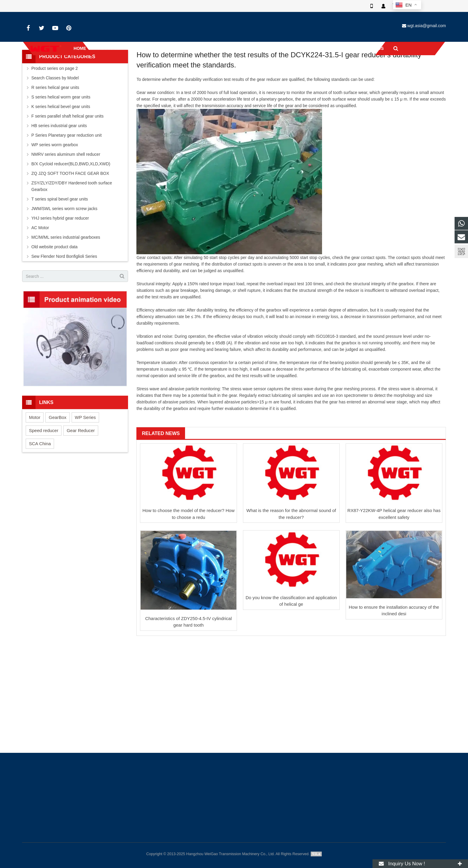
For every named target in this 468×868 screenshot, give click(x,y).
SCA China (40, 496)
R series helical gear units (55, 140)
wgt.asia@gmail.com (427, 26)
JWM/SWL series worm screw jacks (64, 261)
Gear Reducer (81, 483)
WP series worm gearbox (55, 197)
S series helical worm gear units (61, 149)
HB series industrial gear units (59, 178)
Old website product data (54, 299)
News (189, 79)
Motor (35, 470)
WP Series (86, 470)
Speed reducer (44, 483)
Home (172, 79)
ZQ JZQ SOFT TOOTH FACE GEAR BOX (70, 226)
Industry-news (234, 68)
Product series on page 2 (55, 121)
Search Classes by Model (55, 130)
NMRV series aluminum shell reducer (66, 206)
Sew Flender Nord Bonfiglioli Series (64, 309)
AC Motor (40, 280)
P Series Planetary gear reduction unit (67, 187)
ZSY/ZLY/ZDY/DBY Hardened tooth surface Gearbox (72, 238)
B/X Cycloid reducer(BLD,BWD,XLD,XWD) (71, 216)
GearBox (57, 470)
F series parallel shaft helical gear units (67, 168)
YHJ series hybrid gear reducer (60, 270)
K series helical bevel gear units (61, 159)
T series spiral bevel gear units (60, 251)
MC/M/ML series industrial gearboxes (66, 289)
